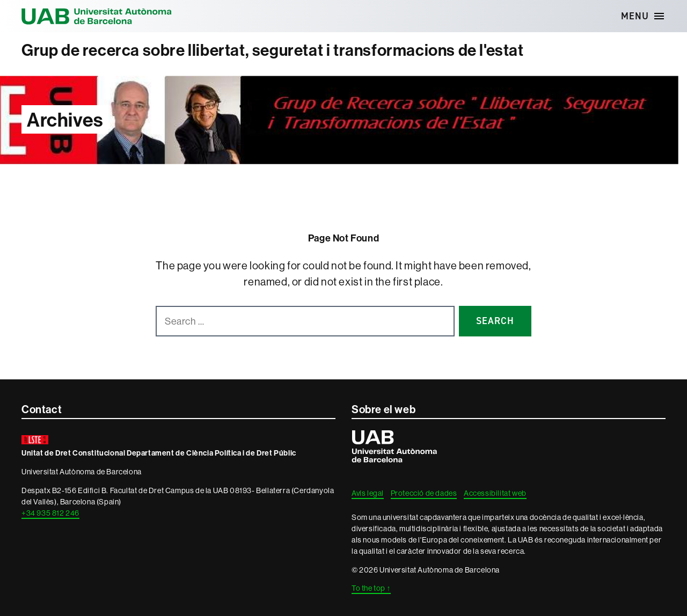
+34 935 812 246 (50, 513)
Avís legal (368, 493)
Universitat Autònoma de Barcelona (97, 16)
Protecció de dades (424, 493)
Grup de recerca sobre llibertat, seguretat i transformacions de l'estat (273, 50)
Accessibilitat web (495, 493)
